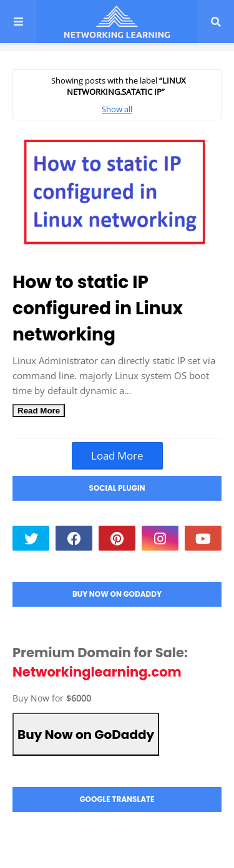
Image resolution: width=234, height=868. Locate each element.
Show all (117, 109)
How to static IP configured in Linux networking (98, 308)
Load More (117, 456)
